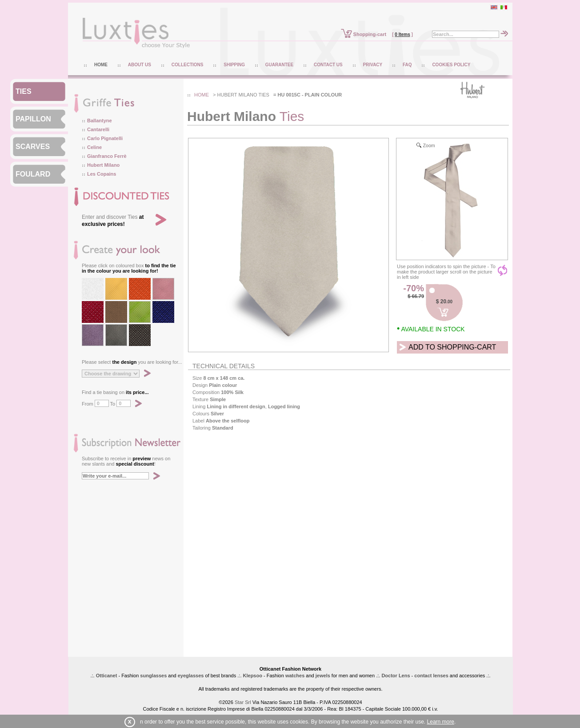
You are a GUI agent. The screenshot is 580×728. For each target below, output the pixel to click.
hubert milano (237, 95)
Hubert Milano (103, 165)
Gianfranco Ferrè (107, 156)
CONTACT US (328, 65)
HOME (101, 65)
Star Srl (243, 702)
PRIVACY (373, 65)
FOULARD (33, 174)
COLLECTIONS (188, 65)
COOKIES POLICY (451, 65)
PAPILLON (33, 119)
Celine (94, 147)
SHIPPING (234, 65)
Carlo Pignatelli (105, 138)
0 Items (402, 34)
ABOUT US (140, 65)
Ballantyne (100, 121)
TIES (24, 91)
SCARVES (33, 147)
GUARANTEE (279, 65)
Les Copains (102, 174)
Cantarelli (98, 129)
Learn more (441, 722)
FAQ (407, 65)
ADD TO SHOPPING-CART (452, 347)
